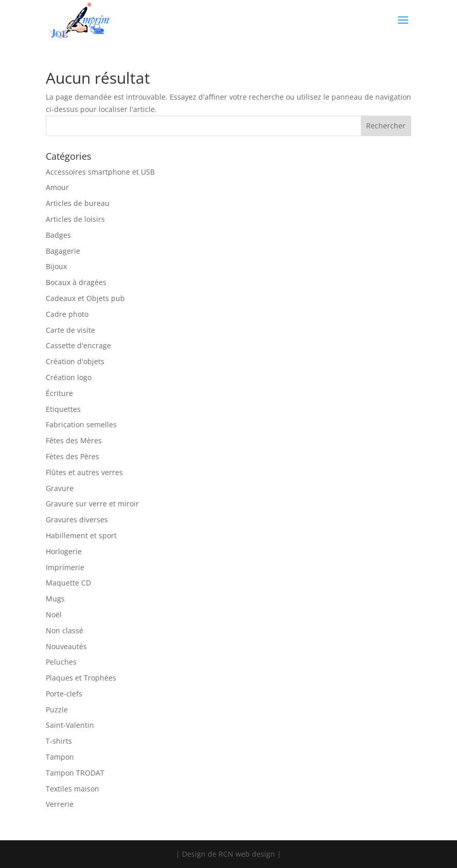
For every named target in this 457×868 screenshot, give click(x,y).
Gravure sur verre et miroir (92, 504)
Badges (58, 235)
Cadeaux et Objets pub (85, 298)
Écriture (59, 393)
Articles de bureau (78, 203)
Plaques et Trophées (81, 678)
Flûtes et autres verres (84, 472)
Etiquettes (63, 409)
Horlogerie (64, 551)
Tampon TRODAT (75, 773)
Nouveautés (66, 646)
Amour (57, 187)
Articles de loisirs (75, 219)
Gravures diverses (77, 520)
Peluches (61, 662)
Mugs (55, 599)
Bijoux (56, 266)
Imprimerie (65, 567)
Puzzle (57, 710)
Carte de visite (70, 330)
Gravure (60, 488)
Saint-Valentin (70, 725)
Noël (54, 615)
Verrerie (60, 804)
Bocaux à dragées (76, 282)
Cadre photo (67, 314)
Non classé (65, 630)
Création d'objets (75, 361)
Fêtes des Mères (74, 440)
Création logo (69, 377)
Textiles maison (72, 789)
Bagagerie (63, 251)
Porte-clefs (64, 694)
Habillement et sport (81, 535)
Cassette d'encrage (78, 345)
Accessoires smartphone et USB (100, 172)
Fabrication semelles (81, 424)
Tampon (60, 757)
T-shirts (59, 741)
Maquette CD (68, 583)
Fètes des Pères (72, 456)
